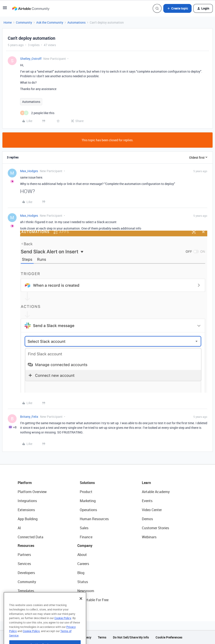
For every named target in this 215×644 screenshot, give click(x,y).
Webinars (149, 537)
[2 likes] (37, 113)
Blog (81, 573)
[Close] (81, 610)
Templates (26, 591)
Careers (83, 564)
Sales (84, 528)
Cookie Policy (63, 629)
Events (147, 501)
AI (19, 528)
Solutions (87, 483)
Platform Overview (32, 492)
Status (83, 582)
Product (86, 492)
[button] (5, 9)
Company (85, 546)
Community (24, 22)
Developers (26, 573)
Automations (76, 22)
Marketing (88, 501)
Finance (86, 537)
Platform (25, 483)
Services (24, 564)
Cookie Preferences (169, 637)
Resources (26, 546)
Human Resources (94, 519)
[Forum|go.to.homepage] (31, 8)
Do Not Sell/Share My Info (131, 637)
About (82, 555)
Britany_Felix (29, 417)
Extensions (26, 510)
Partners (24, 555)
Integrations (27, 501)
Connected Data (30, 537)
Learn (146, 483)
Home (8, 22)
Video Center (152, 510)
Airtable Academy (156, 492)
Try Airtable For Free (93, 600)
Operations (88, 510)
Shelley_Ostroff (31, 59)
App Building (28, 519)
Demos (147, 519)
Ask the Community (50, 22)
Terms (102, 637)
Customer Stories (155, 528)
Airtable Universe (31, 600)
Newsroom (86, 591)
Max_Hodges (29, 171)
